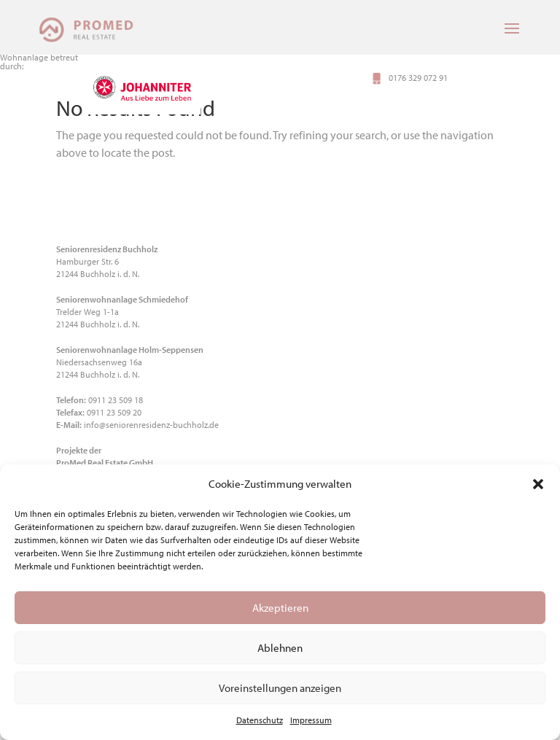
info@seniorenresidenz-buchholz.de (151, 425)
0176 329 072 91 (418, 78)
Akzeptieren (280, 608)
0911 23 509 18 (116, 400)
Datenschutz (260, 720)
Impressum (311, 720)
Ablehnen (280, 648)
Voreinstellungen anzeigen (280, 688)
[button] (538, 484)
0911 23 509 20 (114, 412)
